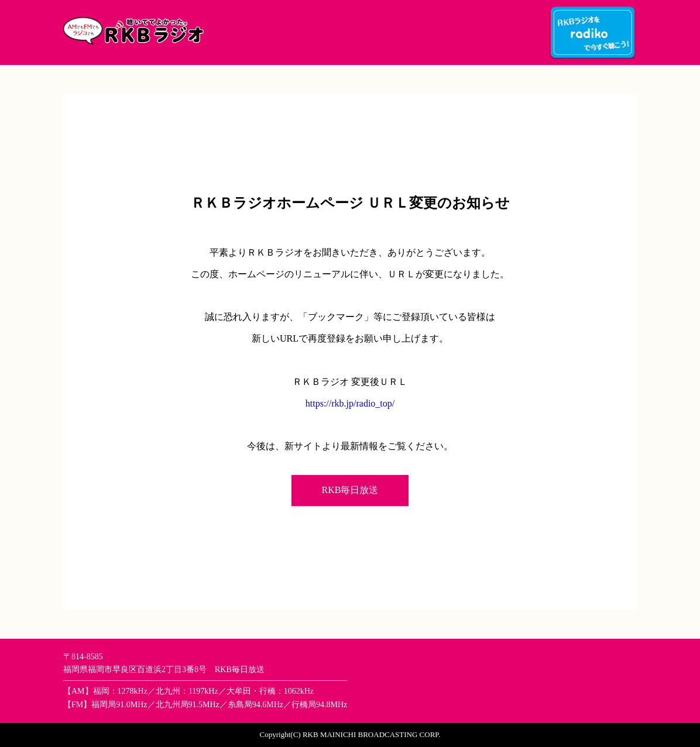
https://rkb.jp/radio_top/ (350, 403)
